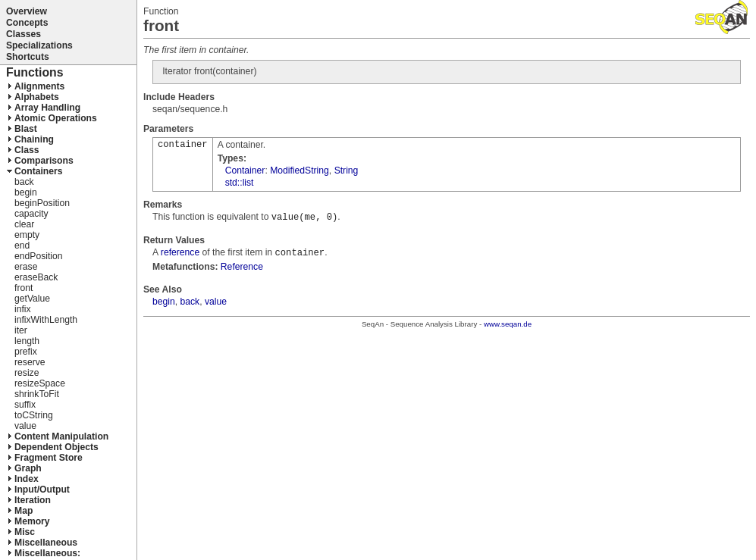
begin (164, 302)
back (190, 302)
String (347, 171)
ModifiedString (300, 171)
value (216, 302)
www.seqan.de (508, 324)
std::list (240, 183)
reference (180, 252)
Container (245, 171)
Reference (242, 267)
